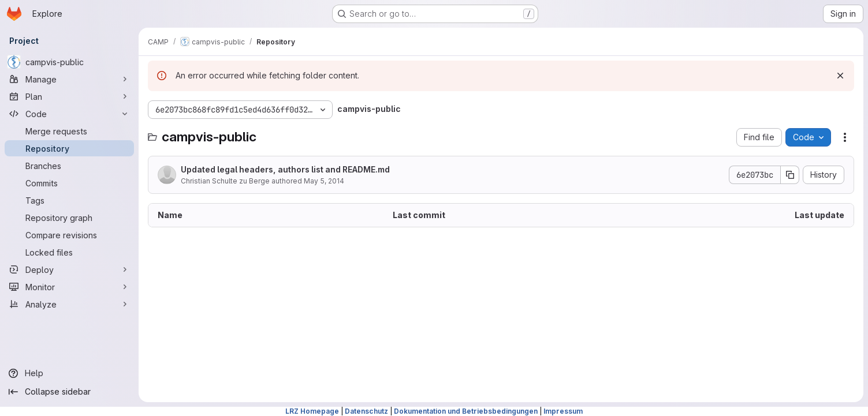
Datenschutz (366, 411)
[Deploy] (69, 269)
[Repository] (69, 148)
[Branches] (69, 166)
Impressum (563, 411)
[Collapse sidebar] (69, 392)
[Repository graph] (69, 218)
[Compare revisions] (69, 235)
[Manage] (69, 79)
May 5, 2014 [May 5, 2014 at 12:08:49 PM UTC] (324, 181)
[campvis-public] (69, 62)
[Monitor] (69, 287)
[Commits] (69, 183)
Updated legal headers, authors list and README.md (285, 169)
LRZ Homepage (312, 411)
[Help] (69, 373)
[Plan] (69, 96)
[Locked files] (69, 252)
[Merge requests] (69, 131)
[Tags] (69, 200)
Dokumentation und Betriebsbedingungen (466, 411)
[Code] (69, 114)
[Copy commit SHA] (790, 175)
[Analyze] (69, 304)
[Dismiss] (840, 76)
